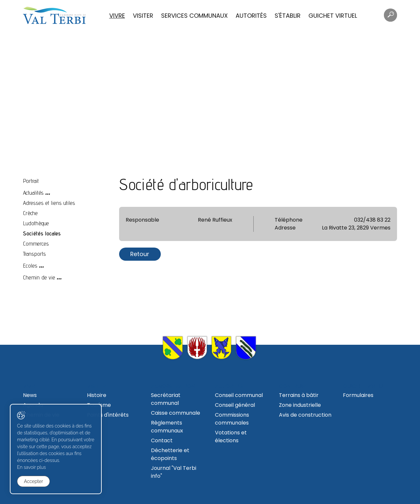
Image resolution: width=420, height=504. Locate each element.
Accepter (33, 481)
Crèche (30, 213)
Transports (34, 254)
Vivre (117, 16)
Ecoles (30, 265)
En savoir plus (31, 467)
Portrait (31, 181)
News (30, 395)
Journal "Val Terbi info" (174, 472)
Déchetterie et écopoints (170, 454)
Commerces (36, 243)
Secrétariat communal (166, 399)
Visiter (143, 16)
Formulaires (358, 395)
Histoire (97, 395)
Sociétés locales (42, 233)
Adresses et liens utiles (49, 203)
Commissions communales (232, 419)
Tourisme (99, 405)
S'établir (288, 16)
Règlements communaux (167, 427)
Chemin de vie (39, 277)
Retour (140, 254)
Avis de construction (305, 415)
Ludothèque (36, 223)
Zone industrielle (300, 405)
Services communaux (194, 16)
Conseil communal (239, 395)
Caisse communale (176, 413)
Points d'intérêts (108, 415)
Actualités (33, 193)
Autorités (251, 16)
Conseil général (235, 405)
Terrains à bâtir (299, 395)
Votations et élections (231, 437)
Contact (162, 440)
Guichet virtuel (333, 16)
